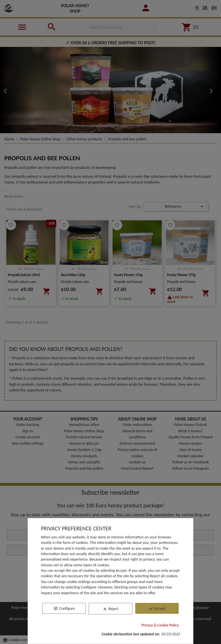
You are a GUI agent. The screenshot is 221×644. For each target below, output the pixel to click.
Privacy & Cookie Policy (160, 625)
